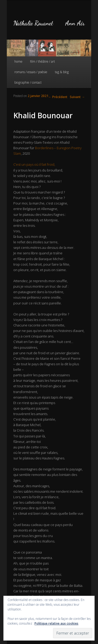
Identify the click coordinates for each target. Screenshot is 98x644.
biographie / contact (28, 82)
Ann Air (75, 23)
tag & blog (62, 72)
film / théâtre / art (42, 61)
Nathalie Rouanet (33, 23)
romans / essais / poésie (31, 72)
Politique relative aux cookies (56, 623)
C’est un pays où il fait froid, (34, 164)
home (18, 61)
